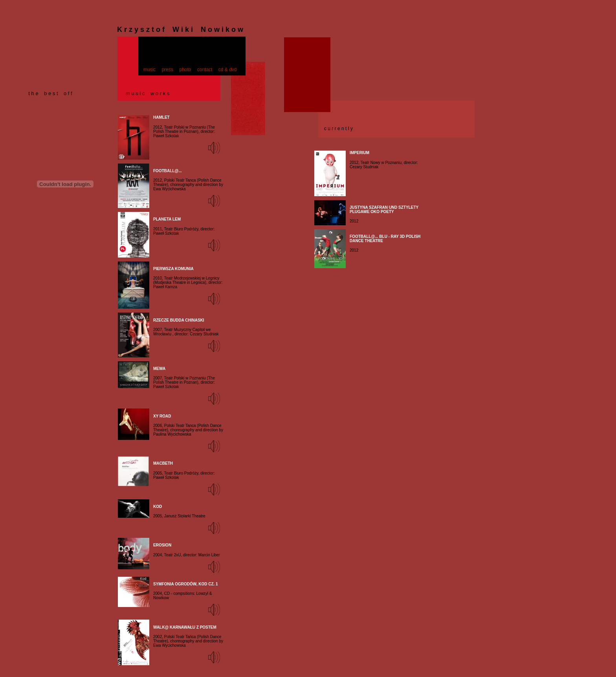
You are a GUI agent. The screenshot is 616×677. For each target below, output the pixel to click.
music (149, 70)
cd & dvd (228, 70)
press (168, 70)
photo (185, 70)
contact (205, 70)
